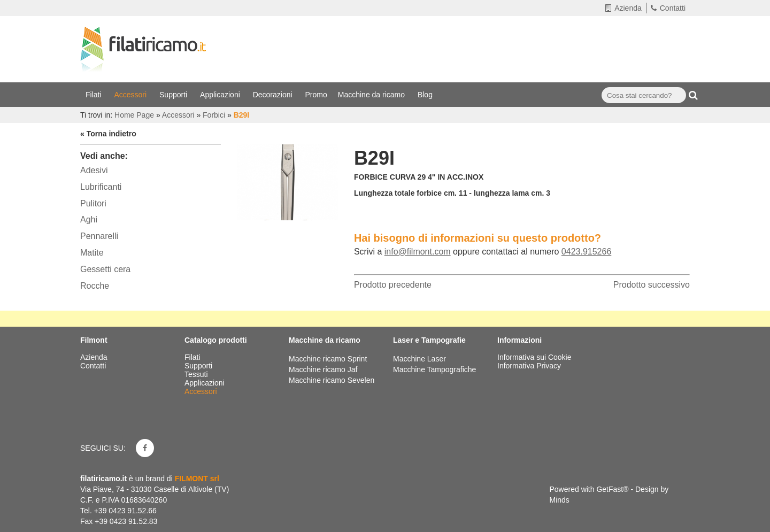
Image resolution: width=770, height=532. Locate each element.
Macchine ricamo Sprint (328, 359)
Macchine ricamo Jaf (323, 369)
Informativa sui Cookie (534, 357)
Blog (426, 95)
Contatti (668, 8)
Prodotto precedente (393, 285)
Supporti (174, 95)
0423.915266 (586, 252)
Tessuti (197, 374)
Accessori (131, 95)
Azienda (623, 8)
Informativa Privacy (529, 366)
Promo (316, 95)
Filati (94, 95)
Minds (560, 500)
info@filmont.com (418, 252)
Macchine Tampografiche (434, 369)
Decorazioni (274, 95)
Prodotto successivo (652, 285)
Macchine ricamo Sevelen (332, 380)
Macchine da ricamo (372, 95)
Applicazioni (221, 95)
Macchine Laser (419, 359)
